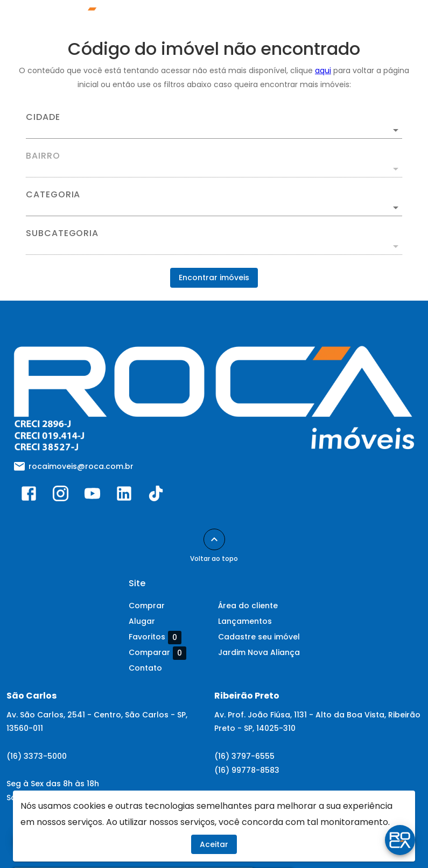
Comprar (147, 606)
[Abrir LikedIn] (124, 496)
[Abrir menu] (392, 19)
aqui (323, 70)
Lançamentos (245, 621)
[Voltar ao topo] (214, 539)
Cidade (43, 117)
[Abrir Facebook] (29, 496)
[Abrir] (396, 130)
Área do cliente (248, 606)
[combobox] (214, 126)
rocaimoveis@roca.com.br (81, 466)
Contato (145, 668)
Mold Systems (337, 839)
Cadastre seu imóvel (259, 637)
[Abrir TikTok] (156, 496)
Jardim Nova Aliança (259, 652)
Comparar (157, 653)
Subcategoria (62, 233)
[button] (214, 208)
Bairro (43, 156)
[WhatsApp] (28, 840)
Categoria (53, 195)
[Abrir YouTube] (92, 496)
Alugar (142, 621)
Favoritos (155, 637)
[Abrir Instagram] (61, 496)
